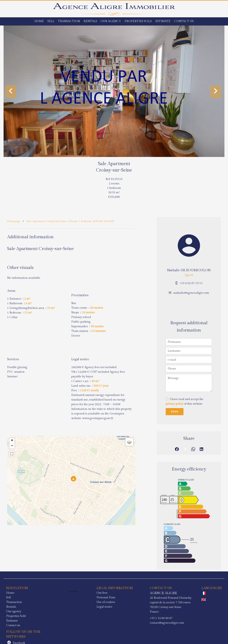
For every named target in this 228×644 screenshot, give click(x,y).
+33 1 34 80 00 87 (113, 618)
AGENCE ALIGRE (115, 593)
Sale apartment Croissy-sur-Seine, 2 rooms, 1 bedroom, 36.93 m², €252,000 (70, 221)
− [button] (12, 446)
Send (174, 412)
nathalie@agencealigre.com (191, 293)
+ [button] (12, 441)
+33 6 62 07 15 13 (191, 283)
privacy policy (174, 404)
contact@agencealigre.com (119, 623)
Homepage (14, 221)
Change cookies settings (82, 636)
